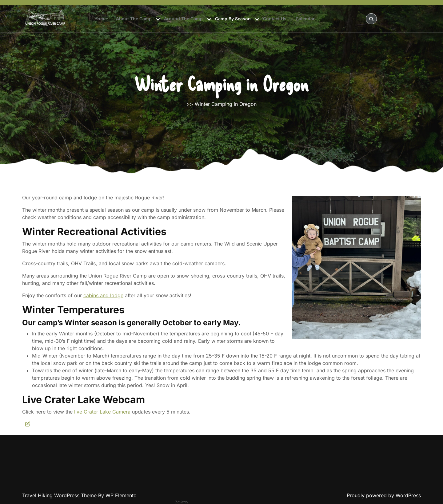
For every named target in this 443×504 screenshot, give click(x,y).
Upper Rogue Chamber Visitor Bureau (198, 501)
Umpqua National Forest (195, 499)
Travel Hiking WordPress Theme (60, 495)
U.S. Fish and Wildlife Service (196, 503)
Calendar (305, 19)
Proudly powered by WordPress (384, 495)
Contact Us (275, 19)
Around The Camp (183, 19)
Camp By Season (233, 19)
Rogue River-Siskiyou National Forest (197, 500)
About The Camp (134, 19)
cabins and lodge (103, 295)
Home (101, 19)
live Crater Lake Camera (103, 412)
